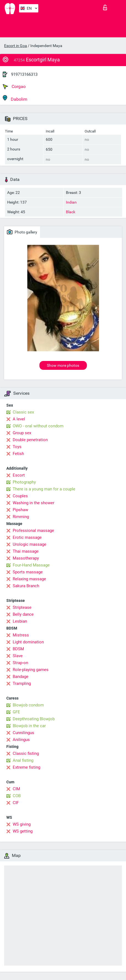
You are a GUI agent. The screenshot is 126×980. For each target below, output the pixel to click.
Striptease (22, 607)
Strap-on (20, 663)
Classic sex (23, 412)
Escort (19, 475)
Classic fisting (26, 753)
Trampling (22, 683)
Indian (71, 202)
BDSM (18, 649)
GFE (16, 712)
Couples (20, 496)
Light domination (28, 642)
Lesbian (20, 621)
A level (19, 419)
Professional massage (33, 531)
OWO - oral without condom (38, 426)
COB (17, 796)
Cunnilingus (23, 733)
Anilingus (21, 740)
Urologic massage (30, 544)
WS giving (22, 824)
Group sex (22, 433)
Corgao (14, 87)
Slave (18, 656)
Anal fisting (23, 760)
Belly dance (23, 614)
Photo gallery (22, 232)
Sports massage (28, 572)
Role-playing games (31, 670)
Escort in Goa (16, 46)
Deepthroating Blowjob (34, 719)
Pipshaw (20, 510)
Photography (24, 482)
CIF (16, 803)
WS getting (23, 831)
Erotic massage (27, 537)
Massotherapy (26, 558)
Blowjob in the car (29, 726)
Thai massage (26, 551)
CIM (16, 789)
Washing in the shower (33, 503)
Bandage (21, 677)
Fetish (18, 454)
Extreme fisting (26, 767)
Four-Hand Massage (31, 565)
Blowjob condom (28, 705)
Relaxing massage (29, 579)
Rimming (21, 517)
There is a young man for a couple (44, 489)
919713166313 (24, 74)
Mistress (21, 635)
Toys (17, 447)
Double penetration (30, 440)
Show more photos (63, 365)
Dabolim (15, 98)
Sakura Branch (26, 586)
